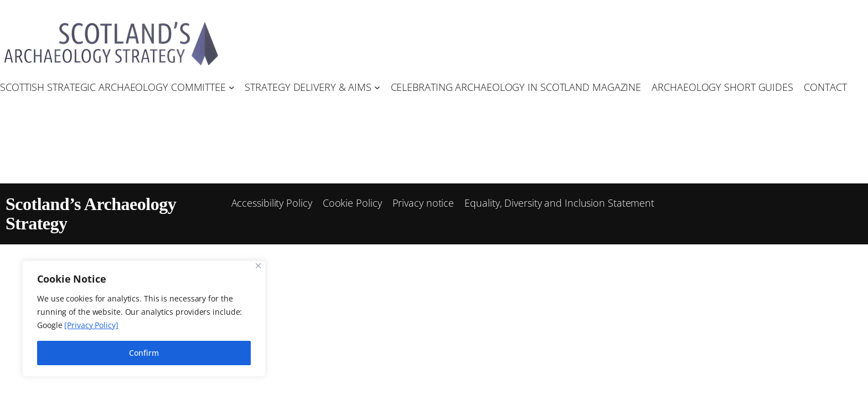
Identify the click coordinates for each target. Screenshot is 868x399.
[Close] (258, 266)
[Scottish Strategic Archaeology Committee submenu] (232, 87)
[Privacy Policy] (91, 325)
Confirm (144, 353)
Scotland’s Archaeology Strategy (91, 214)
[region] (144, 319)
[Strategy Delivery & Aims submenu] (377, 87)
